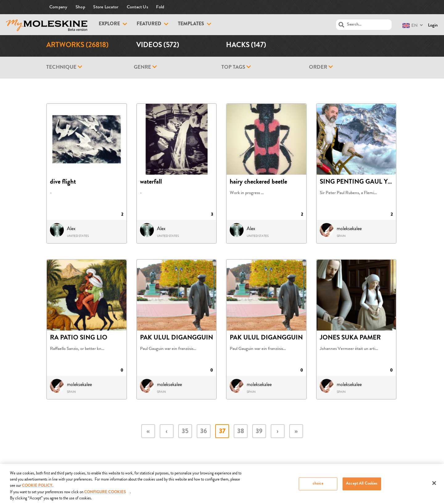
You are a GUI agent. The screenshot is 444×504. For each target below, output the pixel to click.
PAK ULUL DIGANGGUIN (177, 338)
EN (410, 25)
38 (241, 432)
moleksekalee (349, 229)
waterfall (151, 182)
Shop (80, 7)
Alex (71, 229)
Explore (109, 24)
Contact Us (137, 7)
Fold (160, 7)
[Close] (434, 486)
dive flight (63, 182)
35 (185, 432)
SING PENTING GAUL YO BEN (363, 182)
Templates (191, 24)
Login (433, 25)
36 (203, 432)
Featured (149, 24)
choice (318, 486)
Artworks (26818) (77, 46)
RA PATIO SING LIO (79, 338)
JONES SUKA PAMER (350, 338)
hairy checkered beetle (258, 182)
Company (58, 7)
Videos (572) (158, 46)
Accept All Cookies (362, 486)
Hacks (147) (246, 46)
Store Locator (106, 7)
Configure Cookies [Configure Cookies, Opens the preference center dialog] (105, 495)
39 (259, 432)
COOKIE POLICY (37, 488)
